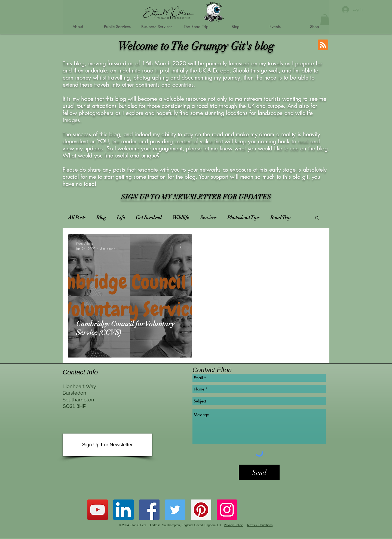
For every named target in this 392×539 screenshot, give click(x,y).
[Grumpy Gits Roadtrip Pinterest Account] (201, 510)
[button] (325, 20)
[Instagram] (227, 510)
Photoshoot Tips (243, 217)
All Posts (77, 217)
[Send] (259, 472)
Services (208, 217)
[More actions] (183, 246)
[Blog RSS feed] (323, 45)
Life (121, 217)
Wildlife (181, 217)
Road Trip (281, 217)
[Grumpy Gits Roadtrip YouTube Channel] (98, 510)
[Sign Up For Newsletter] (107, 445)
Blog (101, 217)
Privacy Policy (234, 525)
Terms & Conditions (260, 525)
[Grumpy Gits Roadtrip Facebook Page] (149, 510)
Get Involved (149, 217)
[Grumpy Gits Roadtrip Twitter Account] (175, 510)
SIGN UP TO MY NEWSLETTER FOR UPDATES (196, 197)
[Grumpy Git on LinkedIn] (123, 510)
